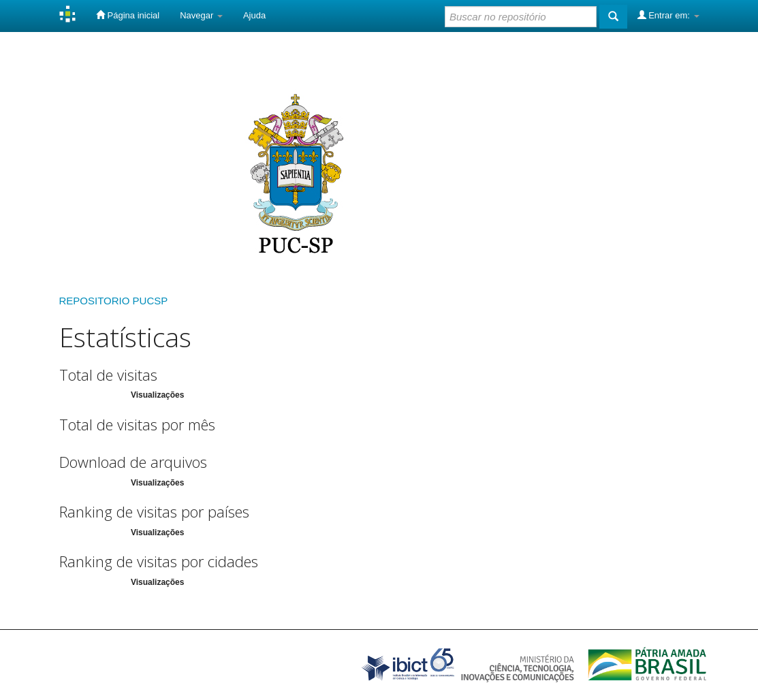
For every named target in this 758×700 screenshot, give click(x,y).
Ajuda (254, 15)
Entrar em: (668, 15)
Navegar (201, 15)
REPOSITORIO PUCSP (114, 301)
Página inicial (128, 15)
